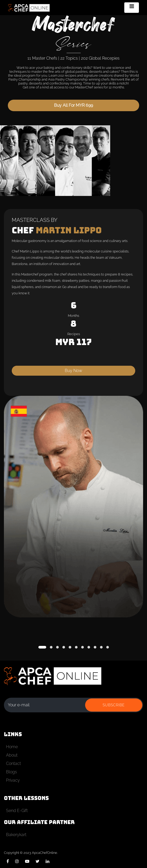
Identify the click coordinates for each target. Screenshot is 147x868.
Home (12, 747)
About (12, 755)
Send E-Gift (17, 811)
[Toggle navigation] (132, 8)
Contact (13, 763)
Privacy (13, 780)
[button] (42, 647)
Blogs (11, 772)
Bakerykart (16, 835)
